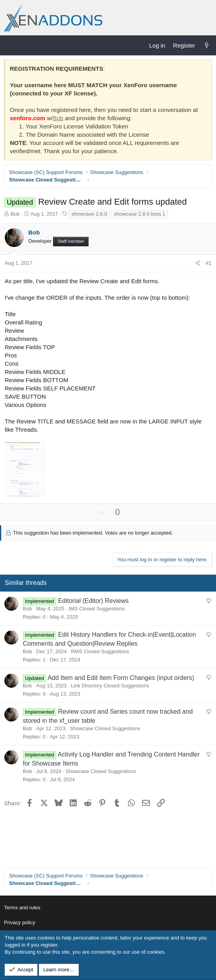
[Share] (198, 263)
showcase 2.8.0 (89, 214)
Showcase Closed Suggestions (105, 728)
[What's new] (207, 45)
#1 (209, 263)
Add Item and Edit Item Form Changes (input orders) (121, 678)
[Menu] (10, 45)
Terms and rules (22, 908)
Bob (58, 118)
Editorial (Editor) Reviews (93, 601)
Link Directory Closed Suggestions (110, 686)
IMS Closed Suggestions (96, 609)
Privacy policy (19, 922)
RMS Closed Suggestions (100, 651)
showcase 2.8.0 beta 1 (140, 214)
